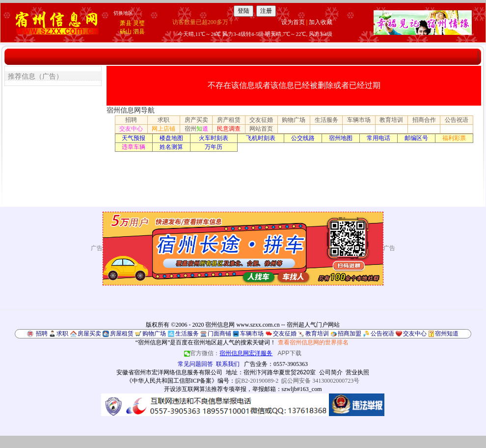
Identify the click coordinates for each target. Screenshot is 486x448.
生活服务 (326, 120)
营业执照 (357, 372)
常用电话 (378, 138)
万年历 (214, 147)
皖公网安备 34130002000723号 (320, 381)
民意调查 (229, 129)
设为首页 (293, 22)
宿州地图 (341, 138)
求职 (163, 120)
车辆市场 (359, 120)
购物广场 (294, 120)
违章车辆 (134, 147)
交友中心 (131, 129)
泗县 (139, 31)
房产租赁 (229, 120)
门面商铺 (219, 334)
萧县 (126, 23)
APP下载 (290, 353)
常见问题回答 (195, 364)
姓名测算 (171, 147)
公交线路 (303, 138)
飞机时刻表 (261, 138)
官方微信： (229, 353)
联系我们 (228, 364)
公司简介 (331, 372)
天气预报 (134, 138)
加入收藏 (321, 22)
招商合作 (424, 120)
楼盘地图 (171, 138)
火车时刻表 (214, 138)
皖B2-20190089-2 (257, 381)
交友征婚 (261, 120)
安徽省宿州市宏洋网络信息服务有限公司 (169, 372)
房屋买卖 (89, 334)
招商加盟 (350, 334)
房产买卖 (196, 120)
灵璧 (139, 23)
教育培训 (391, 120)
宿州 (196, 129)
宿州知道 (447, 334)
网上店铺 (163, 129)
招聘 (131, 120)
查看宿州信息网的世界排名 (313, 342)
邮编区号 (416, 138)
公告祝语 (457, 120)
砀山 (126, 31)
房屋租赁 (122, 334)
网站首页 (261, 129)
